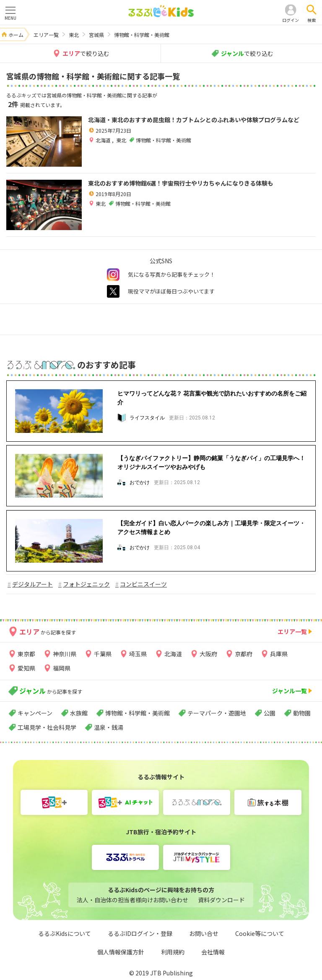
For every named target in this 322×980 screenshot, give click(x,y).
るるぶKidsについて (65, 933)
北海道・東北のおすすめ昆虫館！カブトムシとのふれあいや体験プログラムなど (194, 120)
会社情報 (213, 952)
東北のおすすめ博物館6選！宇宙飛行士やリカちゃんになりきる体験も (181, 183)
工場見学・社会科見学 (47, 727)
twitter (113, 291)
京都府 (244, 654)
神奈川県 (65, 654)
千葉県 (103, 654)
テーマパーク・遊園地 (217, 713)
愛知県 (26, 668)
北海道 (104, 140)
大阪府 (208, 654)
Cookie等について (260, 933)
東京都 (26, 654)
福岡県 (62, 668)
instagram (113, 275)
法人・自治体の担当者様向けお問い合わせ (132, 900)
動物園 (302, 713)
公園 (270, 713)
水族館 (79, 713)
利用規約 (173, 952)
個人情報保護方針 (121, 952)
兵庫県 (279, 654)
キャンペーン (35, 713)
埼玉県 (138, 654)
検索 (312, 20)
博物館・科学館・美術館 (138, 713)
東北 (121, 140)
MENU (10, 13)
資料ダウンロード (221, 900)
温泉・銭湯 (109, 727)
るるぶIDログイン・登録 (140, 933)
